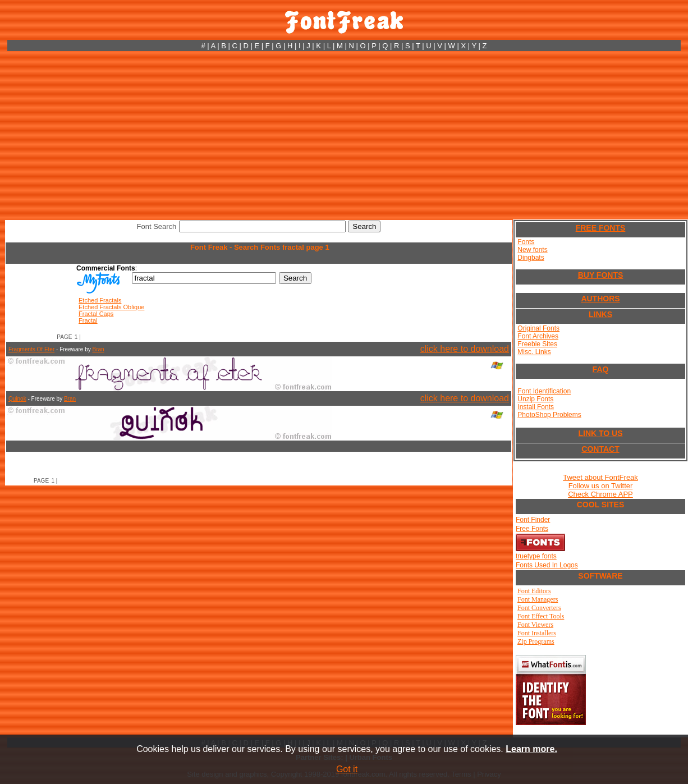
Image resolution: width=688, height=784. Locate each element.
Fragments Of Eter (31, 349)
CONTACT (600, 449)
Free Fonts (532, 529)
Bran (98, 349)
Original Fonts (538, 328)
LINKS (600, 314)
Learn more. (531, 749)
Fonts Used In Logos (547, 565)
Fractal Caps (96, 314)
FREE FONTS (601, 228)
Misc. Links (534, 352)
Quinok (17, 399)
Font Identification (544, 391)
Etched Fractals (100, 300)
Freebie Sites (537, 344)
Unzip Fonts (535, 399)
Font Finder (533, 520)
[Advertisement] (344, 135)
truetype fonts (536, 556)
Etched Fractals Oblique (111, 307)
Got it (347, 769)
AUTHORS (600, 299)
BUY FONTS (601, 275)
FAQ (601, 369)
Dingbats (531, 258)
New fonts (532, 250)
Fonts (526, 242)
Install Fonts (536, 407)
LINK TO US (600, 433)
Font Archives (538, 336)
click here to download (465, 349)
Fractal (88, 320)
